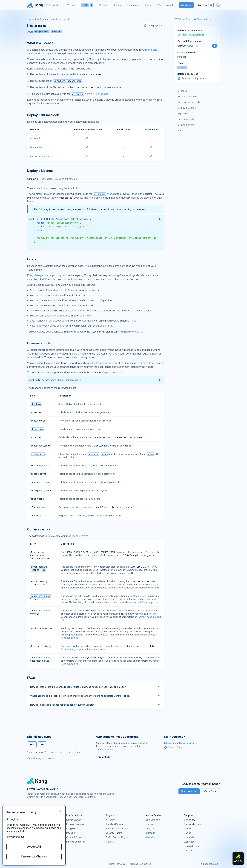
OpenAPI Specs (75, 837)
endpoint (105, 194)
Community (190, 820)
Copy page (151, 25)
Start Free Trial (205, 5)
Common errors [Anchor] (39, 529)
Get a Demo (186, 5)
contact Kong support (144, 602)
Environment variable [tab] (66, 179)
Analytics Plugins (114, 824)
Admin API (56, 32)
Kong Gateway (41, 19)
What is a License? (187, 96)
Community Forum (193, 824)
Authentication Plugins (117, 828)
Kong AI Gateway (75, 824)
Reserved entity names (194, 78)
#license (182, 68)
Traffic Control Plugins (117, 837)
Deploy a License (187, 108)
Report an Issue (55, 752)
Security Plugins (114, 833)
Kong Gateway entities (61, 19)
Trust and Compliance (140, 864)
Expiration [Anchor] (35, 259)
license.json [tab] (47, 179)
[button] (160, 219)
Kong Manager (35, 275)
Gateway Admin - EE (188, 46)
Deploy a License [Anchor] (40, 171)
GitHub (187, 828)
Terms (111, 864)
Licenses (182, 91)
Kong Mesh (72, 828)
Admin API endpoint (89, 94)
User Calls (189, 837)
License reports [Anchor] (39, 343)
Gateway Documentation (191, 35)
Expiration (183, 113)
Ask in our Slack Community (180, 743)
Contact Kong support (72, 649)
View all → (111, 842)
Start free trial (189, 791)
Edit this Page (74, 752)
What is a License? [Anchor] (41, 43)
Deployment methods (189, 102)
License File (36, 147)
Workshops (190, 842)
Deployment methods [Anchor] (43, 115)
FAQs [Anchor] (31, 678)
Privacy (121, 864)
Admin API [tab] (33, 179)
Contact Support (175, 747)
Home (30, 19)
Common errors (186, 125)
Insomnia (71, 833)
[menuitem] (118, 5)
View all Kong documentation (42, 758)
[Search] (80, 5)
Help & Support (192, 846)
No (42, 744)
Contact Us (190, 850)
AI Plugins (111, 820)
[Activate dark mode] (218, 5)
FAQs (180, 130)
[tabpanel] (96, 218)
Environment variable (41, 157)
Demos (187, 833)
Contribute (104, 757)
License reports (186, 119)
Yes (32, 744)
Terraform (150, 833)
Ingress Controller (76, 842)
